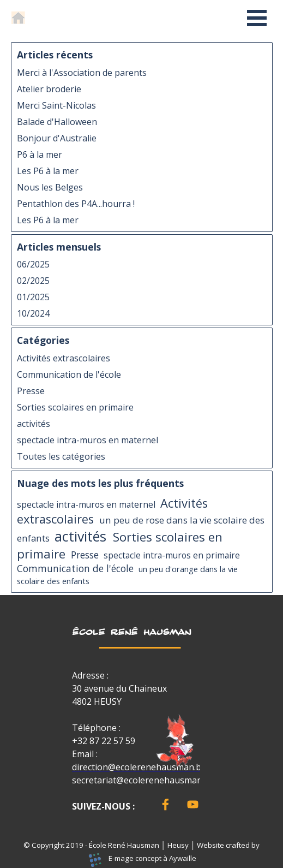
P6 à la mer (40, 154)
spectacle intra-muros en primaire (172, 555)
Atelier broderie (49, 89)
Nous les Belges (50, 187)
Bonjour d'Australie (57, 138)
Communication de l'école (69, 374)
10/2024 (33, 313)
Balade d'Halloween (57, 122)
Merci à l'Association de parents (82, 73)
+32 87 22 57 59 (104, 741)
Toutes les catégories (61, 456)
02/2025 (33, 281)
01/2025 (33, 297)
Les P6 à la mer (48, 171)
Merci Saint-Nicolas (56, 105)
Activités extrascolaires (64, 358)
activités (34, 424)
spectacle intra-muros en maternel (88, 440)
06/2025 (33, 264)
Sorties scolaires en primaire (75, 407)
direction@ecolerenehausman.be (139, 767)
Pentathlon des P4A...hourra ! (76, 204)
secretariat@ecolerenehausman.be (143, 780)
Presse (31, 391)
